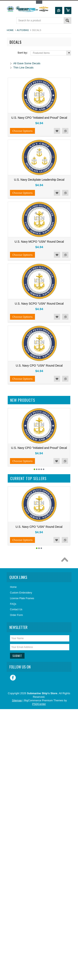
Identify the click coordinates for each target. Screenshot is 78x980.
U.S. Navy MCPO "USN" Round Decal (39, 242)
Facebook (13, 678)
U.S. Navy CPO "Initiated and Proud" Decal (39, 118)
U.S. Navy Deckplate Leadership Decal (39, 180)
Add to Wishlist (57, 131)
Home (10, 30)
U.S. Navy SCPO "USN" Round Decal (39, 304)
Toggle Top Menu (39, 2)
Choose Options (22, 131)
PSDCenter (39, 704)
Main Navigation (11, 21)
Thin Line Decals (23, 68)
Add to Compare (65, 131)
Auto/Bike (23, 30)
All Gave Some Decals (27, 63)
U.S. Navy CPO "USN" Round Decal (39, 366)
